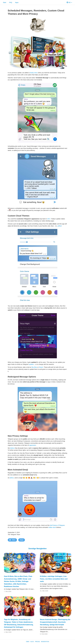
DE (69, 2)
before (12, 478)
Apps (17, 2)
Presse (37, 642)
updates (31, 364)
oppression (33, 445)
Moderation (45, 642)
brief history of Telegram (57, 525)
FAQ (11, 2)
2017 (49, 219)
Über (28, 642)
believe (12, 448)
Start (5, 2)
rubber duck (52, 527)
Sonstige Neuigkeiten (37, 549)
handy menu (34, 73)
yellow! (60, 226)
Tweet (22, 540)
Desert (41, 367)
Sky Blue (34, 367)
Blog (32, 642)
